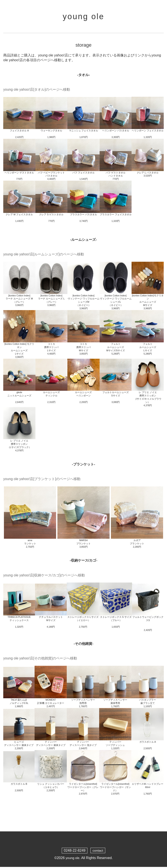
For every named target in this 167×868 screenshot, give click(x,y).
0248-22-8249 (74, 852)
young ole (83, 17)
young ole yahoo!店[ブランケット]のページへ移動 (42, 480)
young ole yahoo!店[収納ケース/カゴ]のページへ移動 (44, 576)
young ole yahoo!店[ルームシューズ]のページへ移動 (44, 255)
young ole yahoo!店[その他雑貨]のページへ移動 (40, 659)
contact (98, 852)
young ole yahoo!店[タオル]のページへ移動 (37, 91)
